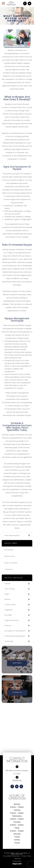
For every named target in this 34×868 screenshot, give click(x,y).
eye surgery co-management (15, 631)
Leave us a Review (11, 563)
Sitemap (18, 859)
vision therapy (10, 589)
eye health (8, 615)
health (7, 594)
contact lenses (10, 605)
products (8, 626)
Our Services (9, 550)
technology (9, 641)
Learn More (17, 663)
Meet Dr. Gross (10, 556)
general (7, 584)
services (7, 599)
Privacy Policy (26, 856)
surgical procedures (12, 620)
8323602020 (17, 781)
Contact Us (9, 569)
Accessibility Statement (11, 856)
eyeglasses (8, 610)
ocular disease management (15, 636)
